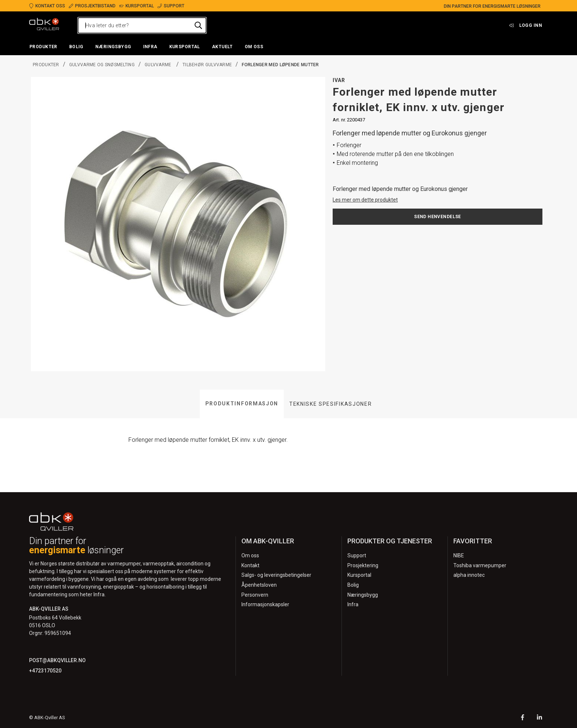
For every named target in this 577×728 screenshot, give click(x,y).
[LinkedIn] (539, 718)
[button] (43, 47)
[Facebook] (523, 718)
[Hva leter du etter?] (142, 25)
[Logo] (44, 25)
